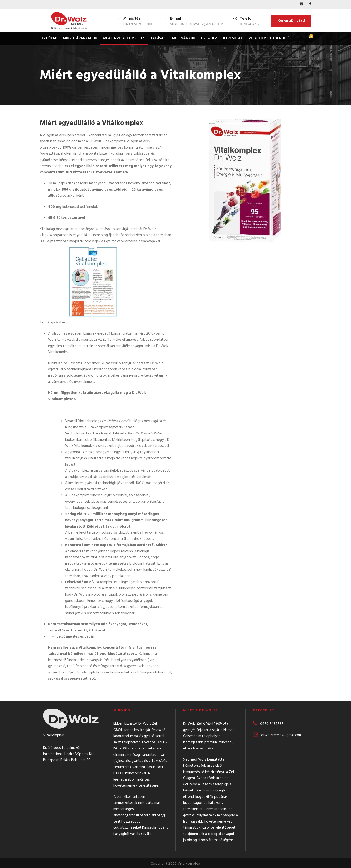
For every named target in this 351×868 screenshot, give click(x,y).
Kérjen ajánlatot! (291, 21)
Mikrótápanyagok (80, 38)
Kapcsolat (233, 38)
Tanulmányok (182, 38)
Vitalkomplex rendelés (270, 38)
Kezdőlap (48, 38)
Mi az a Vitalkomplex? (124, 38)
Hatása (157, 38)
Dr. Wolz (209, 38)
